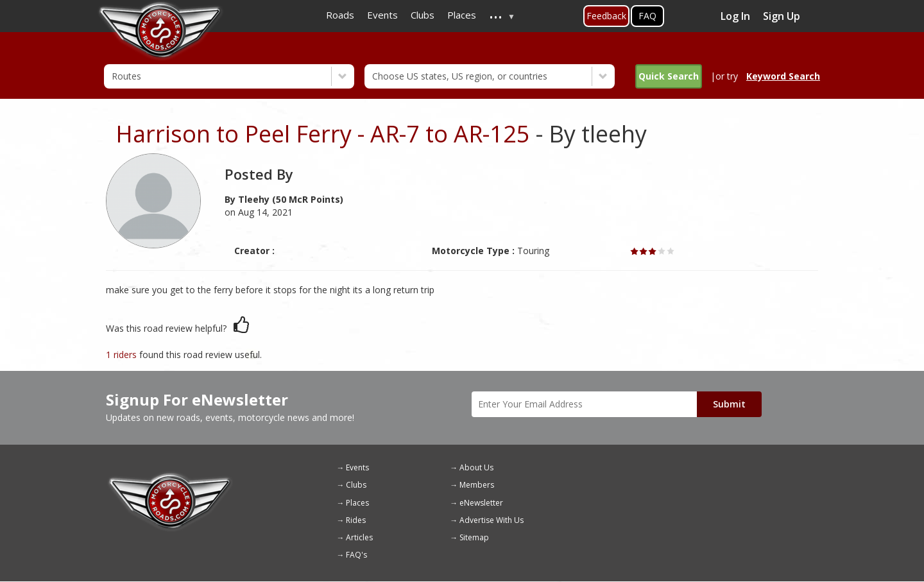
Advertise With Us (492, 520)
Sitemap (474, 537)
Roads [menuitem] (340, 15)
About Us (476, 467)
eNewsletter (481, 503)
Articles (359, 537)
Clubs (356, 485)
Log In (735, 16)
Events (357, 467)
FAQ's (356, 555)
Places (357, 503)
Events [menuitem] (382, 15)
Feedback (606, 16)
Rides (356, 520)
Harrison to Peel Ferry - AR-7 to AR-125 (323, 134)
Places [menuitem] (462, 15)
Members (477, 485)
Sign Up (782, 16)
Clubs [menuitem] (423, 15)
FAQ (647, 16)
